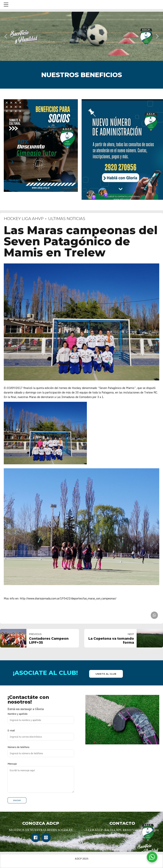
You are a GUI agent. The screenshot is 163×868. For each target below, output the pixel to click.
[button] (6, 36)
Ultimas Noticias (67, 219)
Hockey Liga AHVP (24, 219)
